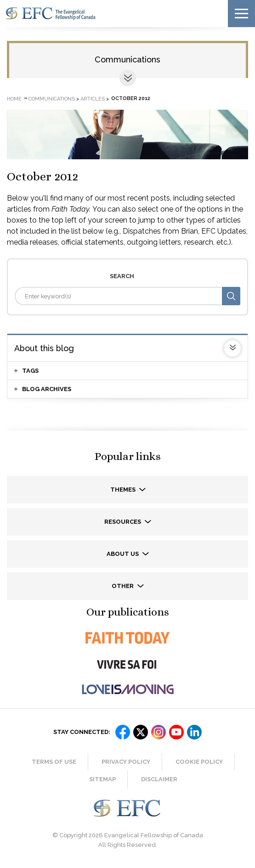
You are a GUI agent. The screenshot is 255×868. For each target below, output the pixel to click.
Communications (127, 59)
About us (123, 554)
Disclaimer (159, 779)
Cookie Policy (199, 762)
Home (14, 98)
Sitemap (102, 779)
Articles (93, 98)
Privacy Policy (126, 762)
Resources (123, 522)
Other (123, 586)
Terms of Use (54, 762)
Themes (124, 490)
